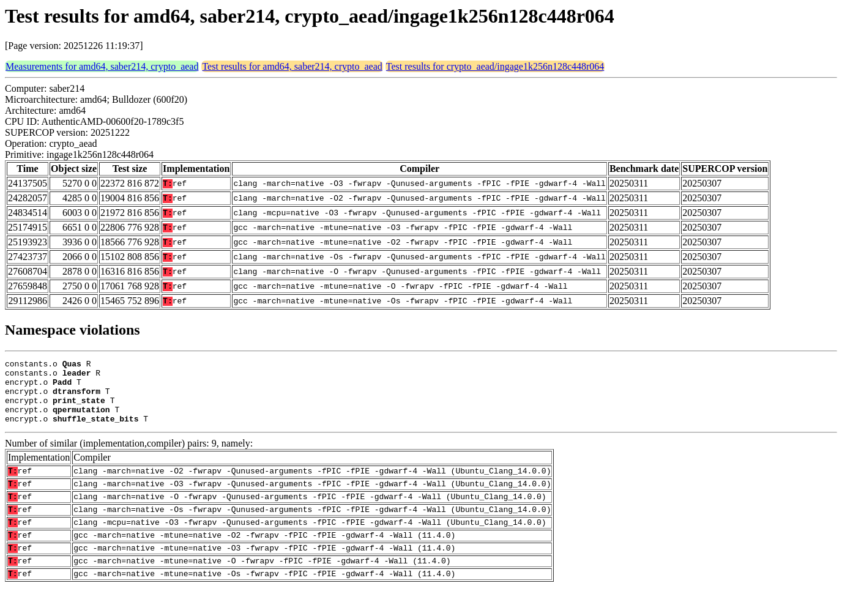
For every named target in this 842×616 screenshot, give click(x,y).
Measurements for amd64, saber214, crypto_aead (102, 66)
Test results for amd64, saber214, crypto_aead (292, 66)
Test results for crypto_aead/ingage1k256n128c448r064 (495, 66)
